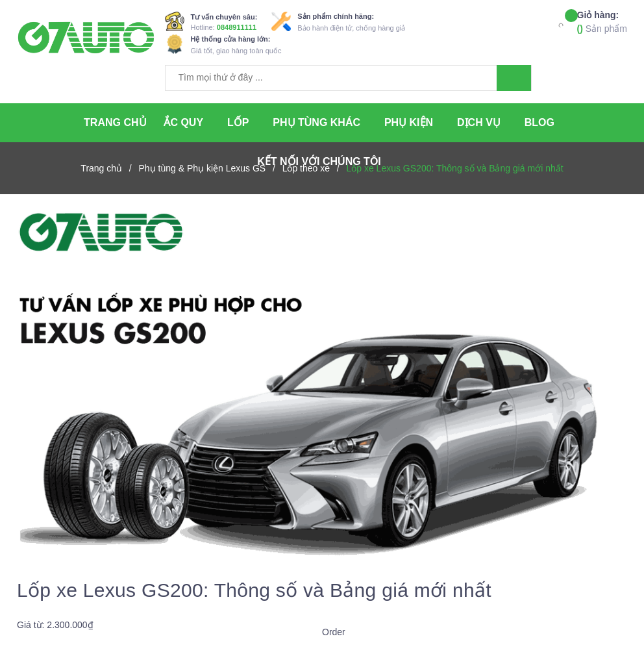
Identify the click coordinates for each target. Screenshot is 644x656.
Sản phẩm (602, 21)
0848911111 (237, 27)
